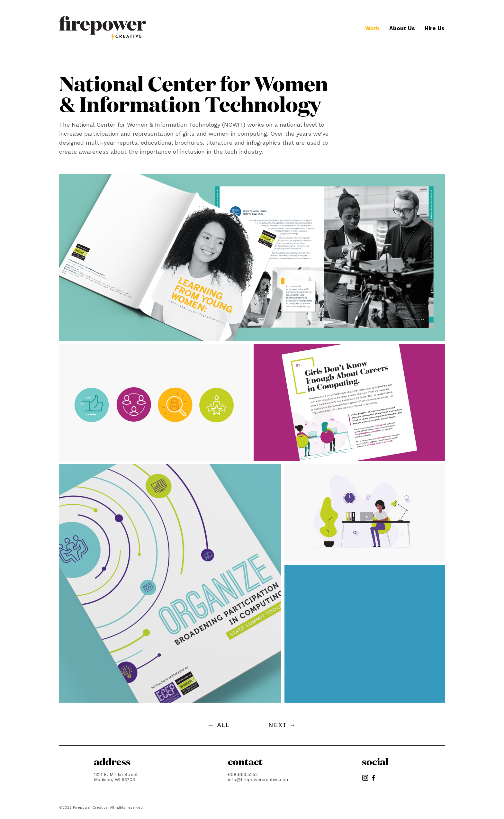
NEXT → (282, 725)
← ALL (219, 725)
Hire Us (435, 28)
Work (372, 28)
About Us (402, 28)
